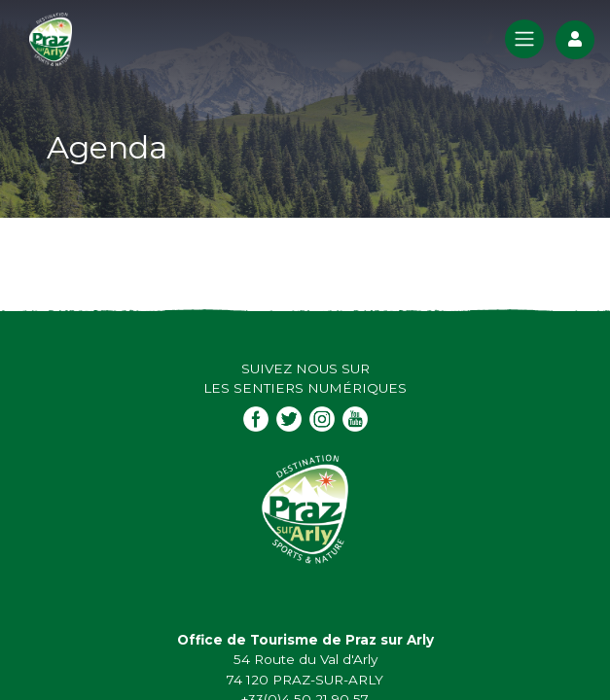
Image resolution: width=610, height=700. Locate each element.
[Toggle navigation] (524, 39)
